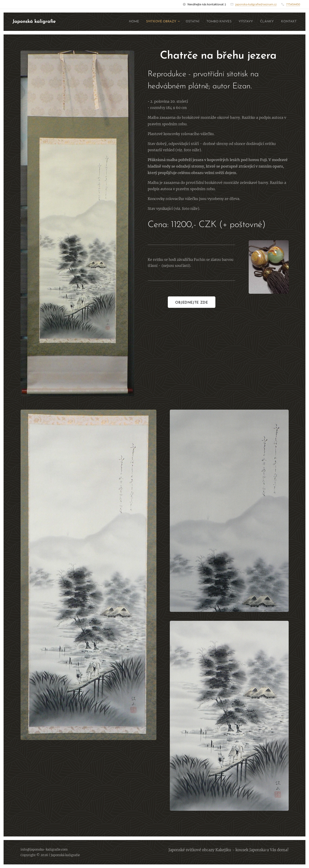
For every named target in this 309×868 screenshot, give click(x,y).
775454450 (293, 4)
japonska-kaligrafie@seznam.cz (256, 4)
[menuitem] (118, 22)
